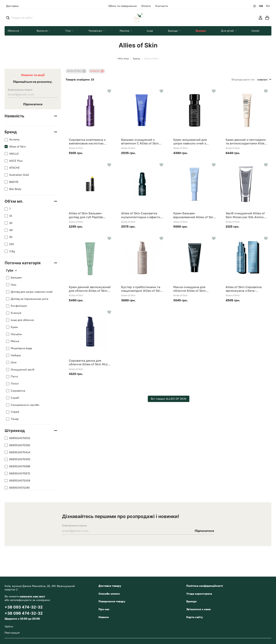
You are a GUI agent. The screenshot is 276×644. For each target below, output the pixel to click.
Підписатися (33, 104)
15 (11, 216)
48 (11, 230)
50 (11, 237)
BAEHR (14, 182)
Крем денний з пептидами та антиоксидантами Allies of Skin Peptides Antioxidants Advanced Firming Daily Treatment (246, 142)
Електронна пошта (20, 90)
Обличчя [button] (14, 31)
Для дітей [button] (228, 31)
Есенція (16, 313)
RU (268, 6)
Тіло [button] (68, 31)
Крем (14, 327)
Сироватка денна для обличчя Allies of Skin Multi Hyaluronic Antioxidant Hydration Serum (89, 362)
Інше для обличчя (22, 320)
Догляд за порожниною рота (30, 299)
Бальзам (16, 278)
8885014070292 (20, 445)
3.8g (12, 251)
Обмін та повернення (122, 6)
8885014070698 (20, 466)
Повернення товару (112, 601)
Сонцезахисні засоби (25, 405)
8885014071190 (19, 488)
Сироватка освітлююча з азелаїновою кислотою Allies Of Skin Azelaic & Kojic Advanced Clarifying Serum (90, 142)
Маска (15, 341)
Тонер (15, 419)
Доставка (12, 6)
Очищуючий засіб (23, 370)
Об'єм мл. (14, 201)
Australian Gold (19, 175)
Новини (104, 617)
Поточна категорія (23, 263)
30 (11, 223)
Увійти (9, 626)
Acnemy (14, 139)
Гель (14, 285)
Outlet (255, 31)
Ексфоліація (19, 306)
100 (12, 244)
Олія (14, 362)
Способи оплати (109, 594)
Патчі (14, 376)
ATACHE (14, 168)
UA (261, 6)
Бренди (191, 601)
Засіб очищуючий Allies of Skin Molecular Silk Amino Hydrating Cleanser (245, 215)
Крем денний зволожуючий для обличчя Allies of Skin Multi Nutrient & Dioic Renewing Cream (90, 289)
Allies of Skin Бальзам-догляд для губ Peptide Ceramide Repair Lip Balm (87, 215)
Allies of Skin (18, 147)
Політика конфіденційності (205, 586)
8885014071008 (20, 481)
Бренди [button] (173, 31)
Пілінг (15, 384)
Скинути (97, 71)
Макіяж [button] (125, 31)
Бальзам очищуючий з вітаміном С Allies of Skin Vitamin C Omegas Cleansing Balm (142, 142)
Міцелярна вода (21, 348)
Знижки (201, 31)
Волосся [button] (42, 31)
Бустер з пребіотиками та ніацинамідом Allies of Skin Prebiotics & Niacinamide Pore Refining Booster (142, 289)
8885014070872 (20, 473)
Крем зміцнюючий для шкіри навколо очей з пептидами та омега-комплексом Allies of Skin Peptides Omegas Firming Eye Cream (193, 142)
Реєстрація (12, 633)
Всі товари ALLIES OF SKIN (169, 399)
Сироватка (18, 391)
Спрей (15, 412)
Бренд (11, 132)
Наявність (14, 116)
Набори (16, 355)
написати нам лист (32, 596)
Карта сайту (195, 617)
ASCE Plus (16, 161)
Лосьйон (16, 334)
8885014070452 (20, 459)
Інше (150, 31)
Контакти (162, 6)
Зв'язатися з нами (199, 609)
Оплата (146, 6)
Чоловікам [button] (96, 31)
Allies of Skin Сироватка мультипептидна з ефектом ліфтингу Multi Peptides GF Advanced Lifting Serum (142, 215)
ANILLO (14, 154)
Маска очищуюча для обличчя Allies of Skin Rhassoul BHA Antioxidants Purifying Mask (193, 289)
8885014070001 (20, 438)
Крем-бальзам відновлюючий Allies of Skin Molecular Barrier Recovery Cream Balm (194, 215)
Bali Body (15, 189)
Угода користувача (199, 594)
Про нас (104, 609)
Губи (12, 271)
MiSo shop (123, 59)
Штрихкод (15, 431)
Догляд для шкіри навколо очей (32, 292)
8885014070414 (20, 452)
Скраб (15, 398)
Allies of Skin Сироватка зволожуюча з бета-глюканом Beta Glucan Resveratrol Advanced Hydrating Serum (244, 289)
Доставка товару (110, 586)
